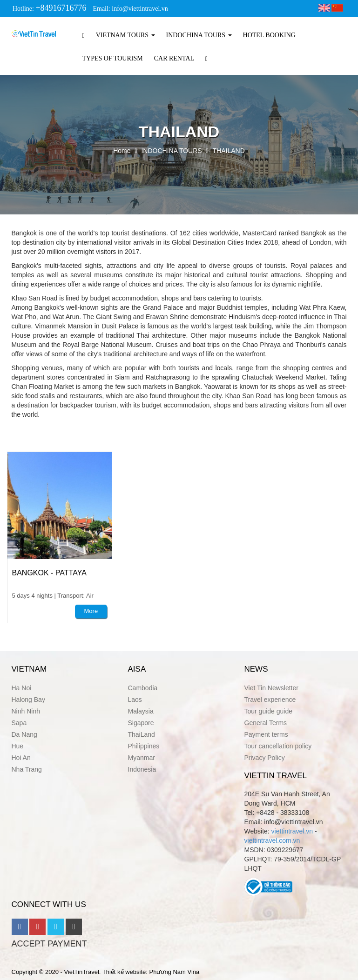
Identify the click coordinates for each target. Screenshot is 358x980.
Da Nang (24, 734)
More (91, 611)
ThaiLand (142, 734)
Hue (18, 746)
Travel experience (270, 700)
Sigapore (141, 723)
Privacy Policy (265, 758)
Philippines (144, 746)
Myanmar (142, 758)
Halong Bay (28, 700)
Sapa (19, 723)
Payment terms (266, 734)
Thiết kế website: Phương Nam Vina (151, 972)
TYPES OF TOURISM (113, 58)
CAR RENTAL (174, 58)
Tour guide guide (269, 711)
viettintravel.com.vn (272, 840)
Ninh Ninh (26, 711)
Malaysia (141, 711)
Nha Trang (27, 769)
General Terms (266, 723)
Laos (135, 700)
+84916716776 (61, 8)
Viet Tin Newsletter (271, 688)
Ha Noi (22, 688)
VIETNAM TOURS (125, 35)
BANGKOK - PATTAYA (49, 573)
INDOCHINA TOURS (199, 35)
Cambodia (143, 688)
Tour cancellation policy (278, 746)
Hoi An (21, 758)
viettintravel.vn (292, 831)
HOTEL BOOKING (269, 35)
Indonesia (142, 769)
